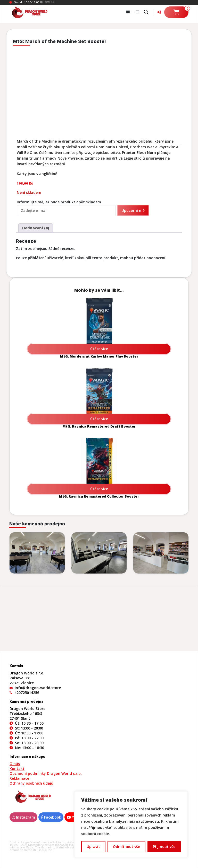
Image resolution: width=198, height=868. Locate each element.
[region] (131, 824)
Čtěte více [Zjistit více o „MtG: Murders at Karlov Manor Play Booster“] (99, 349)
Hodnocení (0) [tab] (36, 228)
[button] (137, 12)
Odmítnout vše (126, 847)
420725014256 (27, 693)
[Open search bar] (146, 12)
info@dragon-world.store (38, 688)
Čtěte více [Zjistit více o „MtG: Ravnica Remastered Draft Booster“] (99, 419)
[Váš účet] (159, 12)
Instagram (23, 817)
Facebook (51, 817)
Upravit (93, 847)
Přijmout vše (164, 847)
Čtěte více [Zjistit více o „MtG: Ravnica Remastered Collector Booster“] (99, 489)
